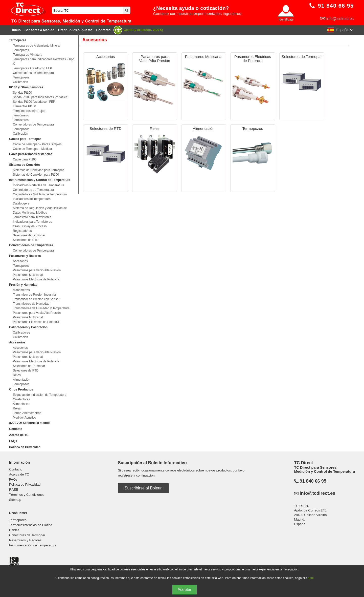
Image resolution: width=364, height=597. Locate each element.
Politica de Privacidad (25, 447)
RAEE (14, 490)
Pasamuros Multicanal (28, 275)
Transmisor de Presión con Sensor (36, 299)
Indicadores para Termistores (32, 222)
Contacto (103, 30)
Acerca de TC (19, 435)
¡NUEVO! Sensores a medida (30, 423)
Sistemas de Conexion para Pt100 (36, 175)
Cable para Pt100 (25, 159)
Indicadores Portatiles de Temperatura (39, 185)
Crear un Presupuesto (75, 30)
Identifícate (286, 19)
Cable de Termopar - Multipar (32, 149)
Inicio (16, 30)
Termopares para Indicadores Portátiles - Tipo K (44, 61)
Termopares (21, 50)
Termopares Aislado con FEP (32, 68)
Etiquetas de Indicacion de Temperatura (40, 395)
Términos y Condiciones (27, 495)
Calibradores (21, 333)
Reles (17, 375)
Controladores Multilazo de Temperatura (40, 194)
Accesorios (20, 261)
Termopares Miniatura (28, 55)
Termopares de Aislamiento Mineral (37, 46)
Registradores (22, 231)
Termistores (21, 120)
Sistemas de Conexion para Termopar (38, 170)
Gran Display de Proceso (30, 226)
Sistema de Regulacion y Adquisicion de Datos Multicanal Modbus (40, 210)
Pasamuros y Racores (25, 540)
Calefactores (21, 399)
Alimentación (22, 380)
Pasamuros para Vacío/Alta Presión (37, 270)
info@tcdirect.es (340, 19)
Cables (14, 530)
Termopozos (21, 77)
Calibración (20, 82)
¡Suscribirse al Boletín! (143, 488)
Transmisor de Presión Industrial (35, 295)
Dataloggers (21, 203)
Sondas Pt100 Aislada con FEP (34, 102)
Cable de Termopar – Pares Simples (37, 144)
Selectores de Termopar (29, 235)
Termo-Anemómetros (27, 413)
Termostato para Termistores (32, 217)
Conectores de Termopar (27, 535)
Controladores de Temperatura (33, 190)
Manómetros (21, 290)
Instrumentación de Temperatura (33, 545)
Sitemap (15, 500)
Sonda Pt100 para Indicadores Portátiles (40, 97)
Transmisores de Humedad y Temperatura (41, 308)
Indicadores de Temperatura (32, 199)
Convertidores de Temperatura (33, 73)
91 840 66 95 (313, 481)
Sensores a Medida (39, 30)
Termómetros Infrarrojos (29, 111)
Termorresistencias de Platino (31, 525)
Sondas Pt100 (22, 93)
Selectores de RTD (26, 240)
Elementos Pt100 (24, 106)
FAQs (13, 441)
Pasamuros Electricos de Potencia (36, 279)
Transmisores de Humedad (31, 304)
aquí (311, 578)
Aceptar (184, 590)
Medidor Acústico (24, 418)
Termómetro (21, 115)
